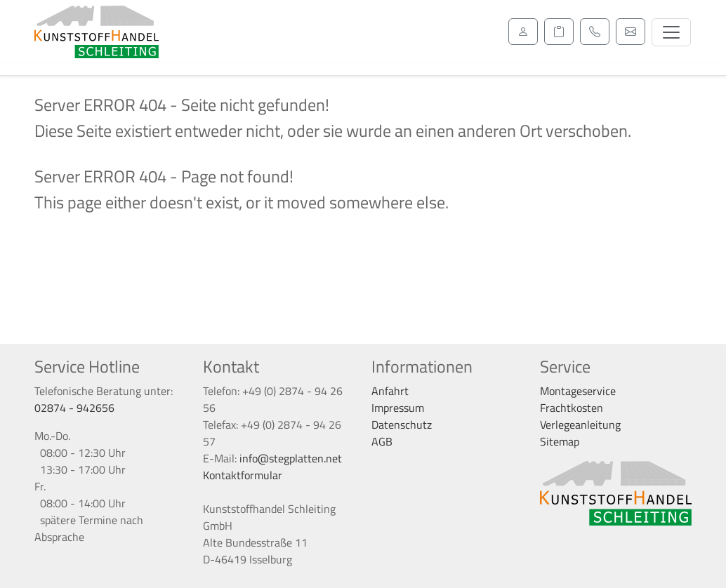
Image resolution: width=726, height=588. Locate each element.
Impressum (398, 408)
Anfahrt (390, 391)
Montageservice (578, 391)
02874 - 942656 (74, 408)
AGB (382, 441)
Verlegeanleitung (580, 425)
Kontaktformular (243, 475)
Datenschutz (402, 425)
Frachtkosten (572, 408)
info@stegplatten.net (291, 458)
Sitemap (560, 441)
